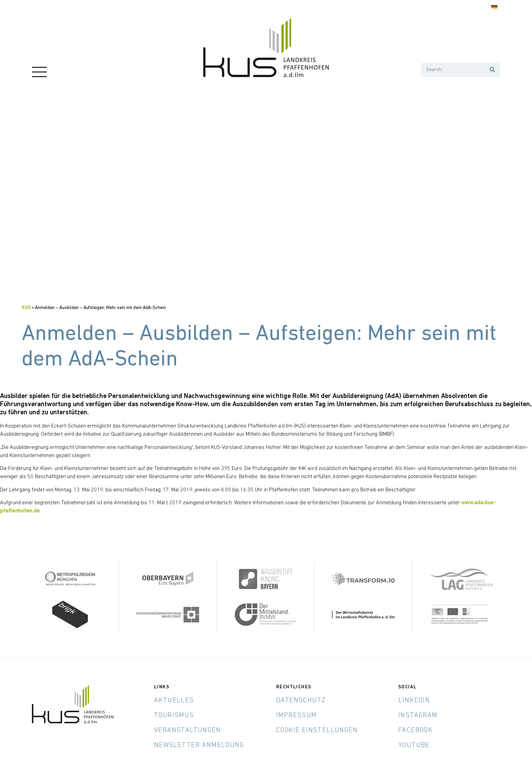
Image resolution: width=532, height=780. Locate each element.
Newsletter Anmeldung (199, 745)
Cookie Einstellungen (317, 730)
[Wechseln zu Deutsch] (494, 7)
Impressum (297, 715)
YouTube (414, 745)
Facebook (415, 730)
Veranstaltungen (187, 730)
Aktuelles (174, 701)
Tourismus (174, 715)
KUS (26, 308)
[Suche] (493, 70)
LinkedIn (414, 701)
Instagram (418, 715)
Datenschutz (301, 701)
